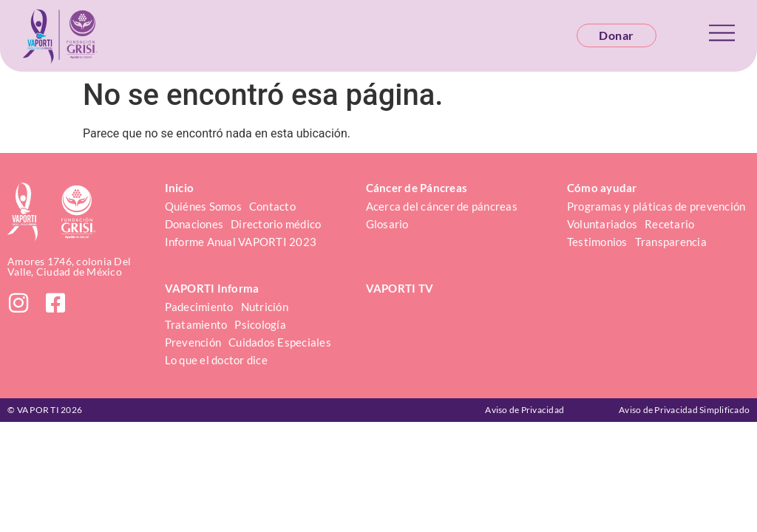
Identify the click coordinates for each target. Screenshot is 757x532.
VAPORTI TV (400, 288)
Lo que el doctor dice (216, 360)
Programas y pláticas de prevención (656, 206)
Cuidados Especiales (280, 342)
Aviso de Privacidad (525, 410)
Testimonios (597, 242)
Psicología (260, 324)
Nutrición (265, 307)
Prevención (193, 342)
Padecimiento (199, 307)
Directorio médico (276, 224)
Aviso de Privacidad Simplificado (684, 410)
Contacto (272, 206)
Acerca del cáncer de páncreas (442, 206)
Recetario (669, 224)
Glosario (387, 224)
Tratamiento (196, 324)
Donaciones (194, 224)
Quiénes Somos (203, 206)
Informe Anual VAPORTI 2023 (241, 242)
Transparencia (671, 242)
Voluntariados (602, 224)
